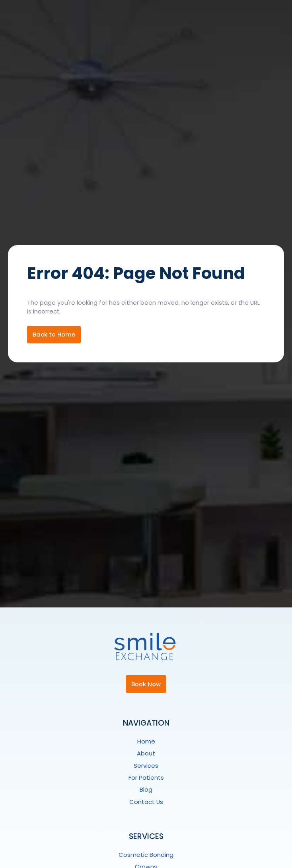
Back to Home (54, 334)
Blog (146, 789)
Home (146, 741)
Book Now (146, 684)
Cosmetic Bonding (146, 855)
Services (146, 766)
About (146, 753)
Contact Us (146, 802)
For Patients (146, 778)
